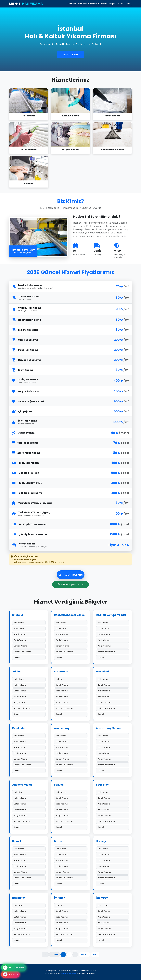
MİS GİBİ (26, 4)
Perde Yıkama (29, 640)
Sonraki (84, 954)
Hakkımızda (94, 4)
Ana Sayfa (72, 4)
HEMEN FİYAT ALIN (71, 575)
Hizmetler (82, 4)
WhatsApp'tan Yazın (71, 584)
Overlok (29, 658)
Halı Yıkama (29, 623)
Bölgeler (112, 4)
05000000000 (124, 4)
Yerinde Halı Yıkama (29, 652)
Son (95, 954)
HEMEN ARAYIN (70, 55)
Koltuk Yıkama (29, 628)
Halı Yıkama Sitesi (69, 973)
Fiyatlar (104, 4)
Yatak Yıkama (29, 634)
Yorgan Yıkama (29, 646)
